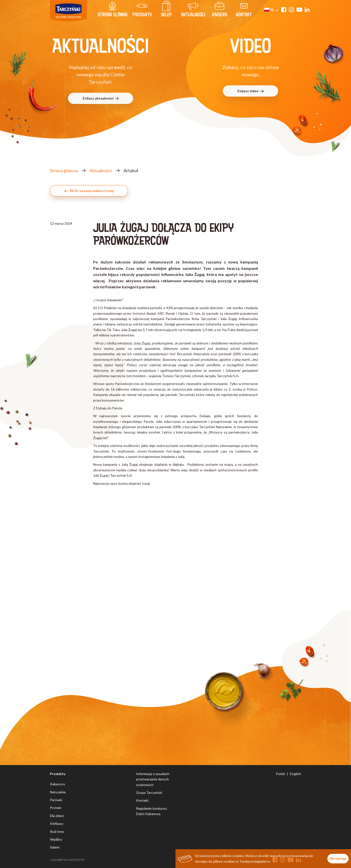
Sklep (166, 10)
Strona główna (64, 171)
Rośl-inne (57, 832)
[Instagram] (291, 10)
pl (271, 10)
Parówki (56, 800)
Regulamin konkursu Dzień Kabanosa (151, 811)
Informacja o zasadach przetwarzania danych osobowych (153, 779)
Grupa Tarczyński (149, 792)
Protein (56, 808)
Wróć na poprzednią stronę (89, 191)
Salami (55, 847)
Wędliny (56, 839)
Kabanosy (58, 784)
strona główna (112, 10)
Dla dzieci (57, 816)
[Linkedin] (307, 10)
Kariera (220, 10)
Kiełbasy (57, 823)
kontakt (244, 10)
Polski (280, 774)
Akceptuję (338, 858)
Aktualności (193, 10)
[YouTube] (299, 10)
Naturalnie (58, 792)
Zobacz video (251, 91)
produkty (142, 10)
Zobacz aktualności (101, 98)
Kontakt (142, 800)
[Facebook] (284, 10)
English (296, 774)
